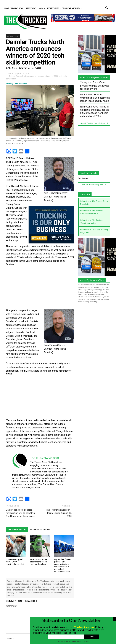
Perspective (32, 8)
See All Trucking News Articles (94, 123)
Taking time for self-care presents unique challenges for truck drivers (95, 86)
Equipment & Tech (13, 36)
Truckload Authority (72, 8)
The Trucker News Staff (17, 68)
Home (7, 8)
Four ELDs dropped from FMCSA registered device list (15, 562)
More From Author (41, 530)
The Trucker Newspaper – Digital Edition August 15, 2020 (59, 513)
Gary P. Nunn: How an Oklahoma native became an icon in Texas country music (95, 98)
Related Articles (17, 530)
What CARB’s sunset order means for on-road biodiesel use (39, 562)
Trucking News (18, 8)
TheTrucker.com (84, 632)
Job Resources (54, 8)
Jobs (42, 8)
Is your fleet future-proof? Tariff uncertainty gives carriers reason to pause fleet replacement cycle (62, 565)
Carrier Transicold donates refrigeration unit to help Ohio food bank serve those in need (21, 513)
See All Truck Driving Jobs (94, 185)
